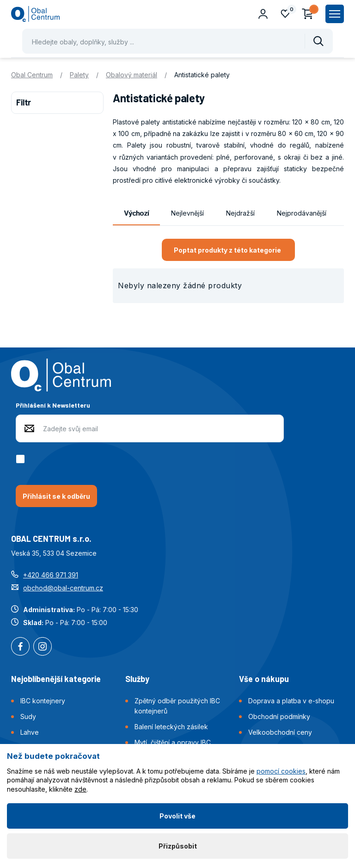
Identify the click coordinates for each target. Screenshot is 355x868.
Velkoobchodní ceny (280, 732)
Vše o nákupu (264, 679)
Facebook (20, 647)
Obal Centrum (32, 75)
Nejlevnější (187, 213)
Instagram (43, 647)
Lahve (30, 732)
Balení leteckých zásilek (171, 727)
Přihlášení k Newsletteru (53, 405)
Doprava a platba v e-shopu (291, 701)
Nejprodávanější (302, 213)
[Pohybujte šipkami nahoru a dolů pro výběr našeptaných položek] (177, 41)
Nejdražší (240, 213)
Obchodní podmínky (279, 716)
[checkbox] (22, 459)
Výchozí (136, 213)
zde (80, 789)
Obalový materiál (132, 75)
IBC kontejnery (43, 701)
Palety (79, 75)
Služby (137, 679)
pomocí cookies (281, 771)
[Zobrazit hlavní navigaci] (335, 14)
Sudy (28, 716)
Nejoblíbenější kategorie (56, 679)
